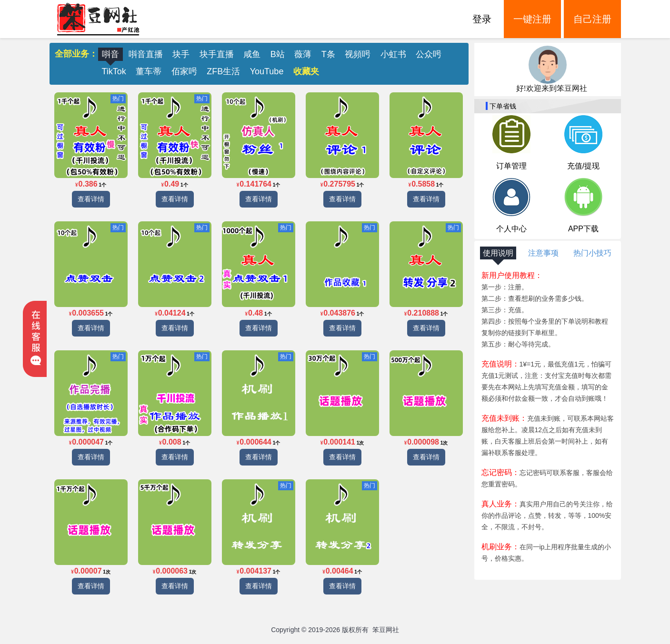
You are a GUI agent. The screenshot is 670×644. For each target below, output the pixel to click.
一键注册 (532, 19)
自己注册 (592, 19)
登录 (482, 19)
